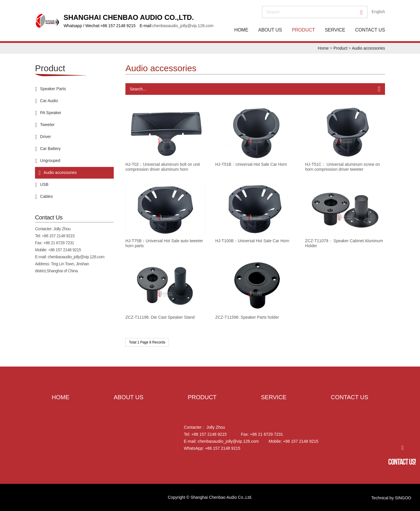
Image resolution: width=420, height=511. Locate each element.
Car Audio (49, 101)
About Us (270, 30)
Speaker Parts (53, 89)
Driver (45, 137)
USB (44, 184)
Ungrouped (50, 161)
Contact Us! (402, 462)
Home (241, 30)
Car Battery (50, 149)
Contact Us (370, 30)
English (378, 12)
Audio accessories (368, 48)
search (273, 12)
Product (303, 30)
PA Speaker (51, 113)
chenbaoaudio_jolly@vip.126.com (183, 26)
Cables (46, 196)
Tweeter (47, 125)
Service (335, 30)
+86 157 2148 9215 (58, 236)
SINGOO (403, 498)
